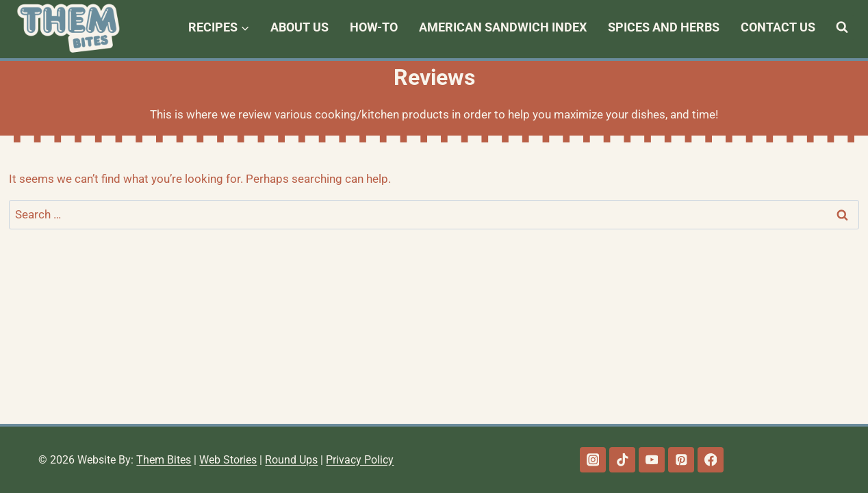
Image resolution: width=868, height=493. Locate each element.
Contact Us (778, 27)
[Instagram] (592, 460)
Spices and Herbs (664, 27)
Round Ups (291, 460)
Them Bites (164, 460)
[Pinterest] (681, 460)
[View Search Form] (842, 27)
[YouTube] (651, 460)
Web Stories (228, 460)
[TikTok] (622, 460)
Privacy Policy (360, 460)
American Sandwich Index (503, 27)
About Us (299, 27)
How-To (374, 27)
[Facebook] (710, 460)
